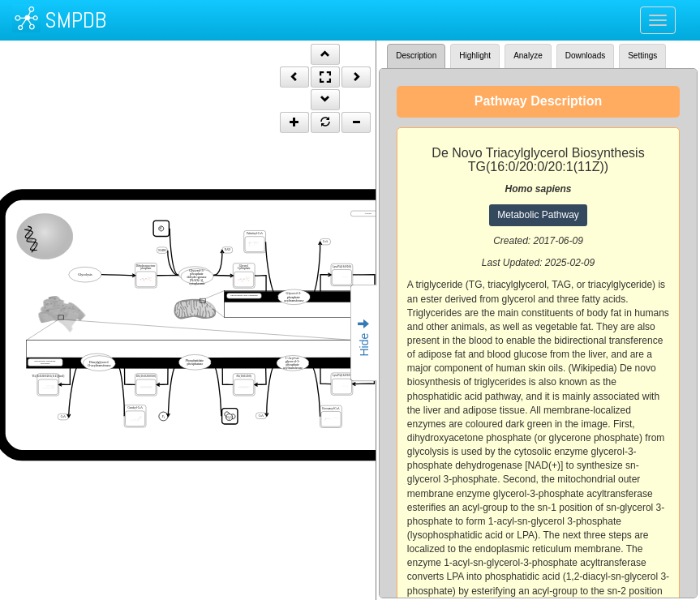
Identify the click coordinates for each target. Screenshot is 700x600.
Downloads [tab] (585, 56)
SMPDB (75, 20)
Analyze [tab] (528, 56)
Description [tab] (416, 56)
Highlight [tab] (475, 56)
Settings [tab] (642, 56)
